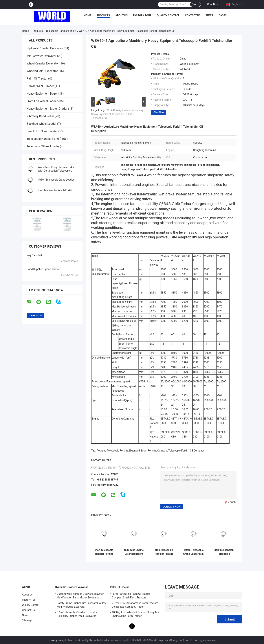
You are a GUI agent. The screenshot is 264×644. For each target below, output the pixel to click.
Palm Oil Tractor (37, 79)
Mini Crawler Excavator (41, 56)
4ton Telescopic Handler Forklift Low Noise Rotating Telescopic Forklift (164, 552)
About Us (121, 15)
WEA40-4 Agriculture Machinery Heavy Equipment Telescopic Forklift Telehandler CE (117, 114)
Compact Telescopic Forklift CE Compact (181, 451)
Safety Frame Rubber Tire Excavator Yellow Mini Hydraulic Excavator (82, 605)
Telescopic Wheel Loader (43, 146)
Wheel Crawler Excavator (43, 63)
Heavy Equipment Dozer (42, 94)
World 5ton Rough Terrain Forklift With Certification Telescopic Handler (57, 171)
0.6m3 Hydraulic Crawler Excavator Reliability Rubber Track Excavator (77, 614)
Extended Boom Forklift (143, 451)
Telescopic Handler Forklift (61, 31)
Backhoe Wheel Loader (42, 124)
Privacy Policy (57, 640)
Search (195, 4)
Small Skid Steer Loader (42, 131)
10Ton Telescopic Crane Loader (56, 180)
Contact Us (193, 15)
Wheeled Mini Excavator (42, 71)
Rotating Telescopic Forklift (112, 451)
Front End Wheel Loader (42, 101)
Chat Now (213, 4)
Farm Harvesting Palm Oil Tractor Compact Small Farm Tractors (131, 596)
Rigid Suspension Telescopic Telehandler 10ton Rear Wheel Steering (223, 552)
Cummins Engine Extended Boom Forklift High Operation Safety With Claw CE (134, 552)
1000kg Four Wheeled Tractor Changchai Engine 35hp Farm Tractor (135, 614)
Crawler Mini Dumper (40, 86)
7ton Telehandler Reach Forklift (56, 190)
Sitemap (27, 620)
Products (103, 15)
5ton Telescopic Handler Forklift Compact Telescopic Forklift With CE (104, 552)
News (210, 15)
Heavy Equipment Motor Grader (47, 109)
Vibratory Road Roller (40, 116)
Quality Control (168, 15)
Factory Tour (142, 15)
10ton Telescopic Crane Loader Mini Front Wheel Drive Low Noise (194, 552)
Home (87, 15)
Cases (223, 15)
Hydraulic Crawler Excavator (45, 48)
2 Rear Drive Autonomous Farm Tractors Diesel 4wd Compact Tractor (135, 605)
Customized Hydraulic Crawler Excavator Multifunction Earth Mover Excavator (80, 596)
